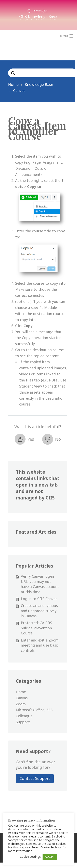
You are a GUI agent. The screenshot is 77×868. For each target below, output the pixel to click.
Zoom (21, 704)
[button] (24, 439)
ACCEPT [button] (49, 857)
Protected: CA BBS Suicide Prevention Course (36, 628)
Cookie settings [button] (30, 856)
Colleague (24, 716)
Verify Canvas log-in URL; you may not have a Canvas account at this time (40, 584)
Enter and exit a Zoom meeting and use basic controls (40, 645)
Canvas (22, 698)
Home (21, 692)
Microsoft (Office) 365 (34, 710)
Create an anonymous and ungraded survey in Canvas (39, 611)
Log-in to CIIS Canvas (39, 599)
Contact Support (35, 778)
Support (23, 722)
